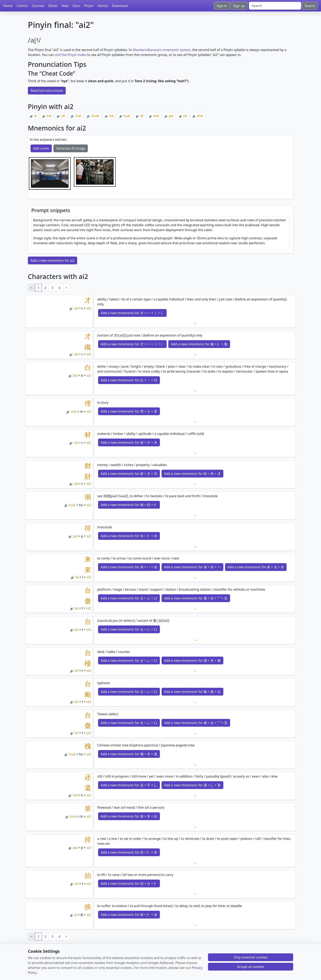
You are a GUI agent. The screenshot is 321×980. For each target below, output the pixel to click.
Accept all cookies (251, 967)
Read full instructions (47, 91)
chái (78, 116)
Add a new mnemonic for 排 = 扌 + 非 (129, 852)
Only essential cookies (251, 957)
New (65, 6)
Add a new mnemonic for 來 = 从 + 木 (256, 567)
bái (49, 116)
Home (8, 6)
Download (120, 6)
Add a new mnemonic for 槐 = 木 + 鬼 (129, 754)
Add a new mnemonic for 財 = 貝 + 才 (192, 474)
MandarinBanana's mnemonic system (162, 50)
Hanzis (103, 6)
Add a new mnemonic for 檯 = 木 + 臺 (192, 661)
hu (81, 505)
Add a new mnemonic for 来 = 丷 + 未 (129, 567)
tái (185, 116)
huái (127, 116)
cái (63, 116)
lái (142, 116)
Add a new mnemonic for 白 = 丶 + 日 (129, 380)
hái (111, 116)
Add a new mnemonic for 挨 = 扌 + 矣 (129, 915)
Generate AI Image (71, 148)
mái (156, 116)
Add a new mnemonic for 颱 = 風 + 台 (192, 692)
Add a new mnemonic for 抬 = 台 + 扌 (129, 883)
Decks (53, 6)
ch (81, 816)
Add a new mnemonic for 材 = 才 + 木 (129, 442)
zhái (200, 116)
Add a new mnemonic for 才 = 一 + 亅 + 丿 (132, 313)
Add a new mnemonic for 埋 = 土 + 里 (129, 411)
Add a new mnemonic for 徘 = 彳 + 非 (129, 536)
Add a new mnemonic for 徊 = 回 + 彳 (129, 505)
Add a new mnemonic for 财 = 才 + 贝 (129, 474)
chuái (95, 116)
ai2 (89, 308)
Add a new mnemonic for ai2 (53, 260)
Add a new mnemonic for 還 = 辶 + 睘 (192, 785)
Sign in (222, 6)
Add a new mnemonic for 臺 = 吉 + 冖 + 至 (196, 598)
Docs (76, 6)
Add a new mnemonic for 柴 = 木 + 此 (129, 816)
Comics (22, 6)
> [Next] (66, 288)
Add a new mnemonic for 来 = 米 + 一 (192, 567)
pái (171, 116)
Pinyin (89, 6)
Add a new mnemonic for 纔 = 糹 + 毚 (199, 344)
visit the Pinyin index (70, 55)
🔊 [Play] (31, 116)
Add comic (41, 148)
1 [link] (38, 288)
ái (36, 116)
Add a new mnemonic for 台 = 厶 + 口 (129, 598)
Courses (38, 6)
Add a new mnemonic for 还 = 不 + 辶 (129, 785)
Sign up (239, 6)
